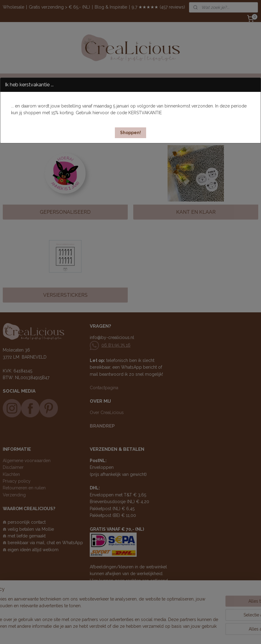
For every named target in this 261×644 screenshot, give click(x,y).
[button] (130, 133)
